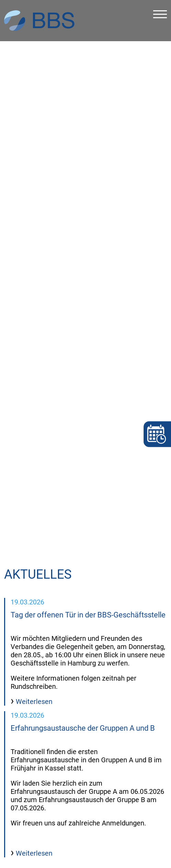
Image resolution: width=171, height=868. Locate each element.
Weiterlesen (33, 676)
